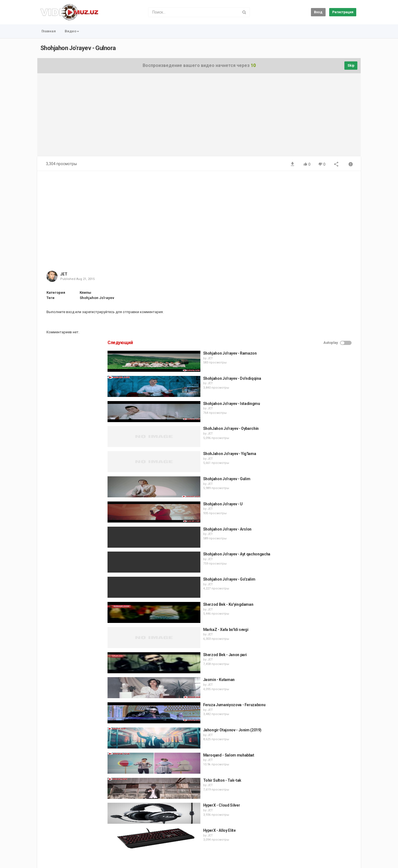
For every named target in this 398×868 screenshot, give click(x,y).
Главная (49, 31)
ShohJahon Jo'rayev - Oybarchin (322, 267)
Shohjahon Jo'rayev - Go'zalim (320, 418)
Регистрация (343, 12)
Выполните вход (60, 312)
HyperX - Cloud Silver (312, 644)
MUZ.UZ (105, 863)
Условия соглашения (94, 836)
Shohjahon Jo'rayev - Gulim (317, 317)
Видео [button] (72, 31)
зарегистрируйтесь (98, 312)
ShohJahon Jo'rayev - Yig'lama (320, 292)
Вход (318, 12)
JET (64, 274)
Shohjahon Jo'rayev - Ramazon (321, 192)
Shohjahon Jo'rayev (97, 298)
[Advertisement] (199, 118)
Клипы (85, 293)
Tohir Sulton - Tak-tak (313, 619)
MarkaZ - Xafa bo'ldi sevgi (316, 468)
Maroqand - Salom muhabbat (319, 594)
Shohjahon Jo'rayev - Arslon (318, 368)
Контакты (63, 836)
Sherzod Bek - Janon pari (316, 493)
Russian (347, 858)
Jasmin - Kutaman (310, 518)
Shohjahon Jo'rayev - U (314, 342)
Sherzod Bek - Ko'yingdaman (319, 443)
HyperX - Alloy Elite (310, 669)
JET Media (85, 863)
